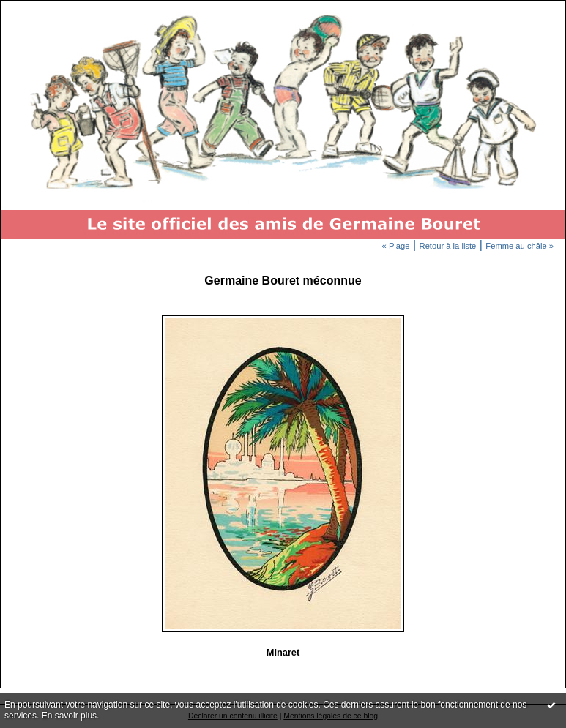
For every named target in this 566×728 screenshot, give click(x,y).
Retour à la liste (448, 246)
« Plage (396, 246)
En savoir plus (69, 716)
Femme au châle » (520, 246)
